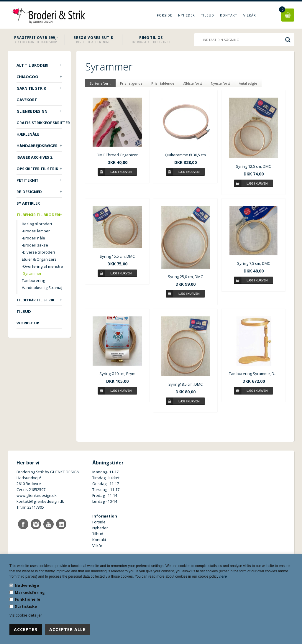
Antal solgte (248, 83)
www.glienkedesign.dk (37, 495)
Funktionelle (27, 599)
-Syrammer (32, 273)
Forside (165, 15)
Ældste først (193, 83)
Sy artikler (28, 203)
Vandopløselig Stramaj (42, 287)
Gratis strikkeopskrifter (39, 123)
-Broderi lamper (36, 231)
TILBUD (24, 311)
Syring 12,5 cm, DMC (253, 166)
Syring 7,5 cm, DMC (254, 263)
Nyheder (187, 15)
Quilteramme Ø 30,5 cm (185, 155)
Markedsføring (30, 592)
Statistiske (26, 606)
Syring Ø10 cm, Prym (117, 374)
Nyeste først (220, 83)
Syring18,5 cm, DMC (186, 384)
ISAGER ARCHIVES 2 (34, 157)
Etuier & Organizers (39, 259)
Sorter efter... (100, 83)
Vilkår (250, 15)
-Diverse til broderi (38, 252)
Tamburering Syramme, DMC (253, 374)
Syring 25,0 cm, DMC (185, 277)
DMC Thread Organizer (117, 155)
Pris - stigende (131, 83)
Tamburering (33, 280)
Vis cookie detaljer (26, 615)
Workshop (28, 323)
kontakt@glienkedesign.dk (40, 501)
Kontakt (229, 15)
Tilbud (207, 15)
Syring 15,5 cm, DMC (117, 256)
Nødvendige (27, 585)
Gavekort (27, 100)
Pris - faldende (163, 83)
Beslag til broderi (37, 224)
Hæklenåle (28, 134)
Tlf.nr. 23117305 (30, 507)
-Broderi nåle (33, 238)
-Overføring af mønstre (42, 266)
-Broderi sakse (35, 245)
